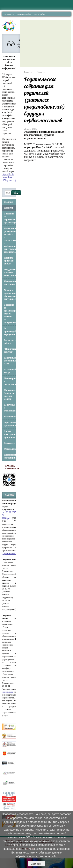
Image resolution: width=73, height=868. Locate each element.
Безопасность (10, 417)
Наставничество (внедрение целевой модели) (10, 395)
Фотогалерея (10, 449)
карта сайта (40, 14)
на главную (9, 14)
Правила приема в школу (9, 261)
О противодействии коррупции (10, 331)
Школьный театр (10, 371)
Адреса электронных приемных (10, 434)
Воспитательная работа (10, 342)
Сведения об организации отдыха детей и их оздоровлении (10, 314)
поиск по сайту (24, 14)
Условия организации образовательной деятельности (10, 295)
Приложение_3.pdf (12, 553)
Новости (8, 208)
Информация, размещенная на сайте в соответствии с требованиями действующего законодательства (10, 240)
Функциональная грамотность (10, 424)
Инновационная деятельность (10, 283)
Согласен (36, 864)
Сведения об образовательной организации (10, 218)
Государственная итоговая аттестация (10, 272)
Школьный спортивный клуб (10, 361)
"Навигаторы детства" (10, 350)
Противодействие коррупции (10, 456)
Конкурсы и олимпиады (10, 408)
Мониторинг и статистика (10, 381)
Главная (8, 202)
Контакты (9, 443)
